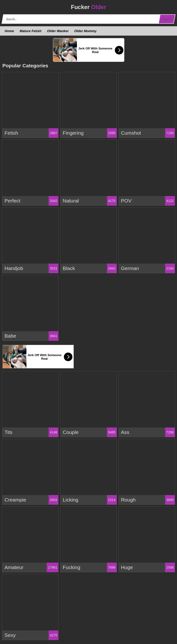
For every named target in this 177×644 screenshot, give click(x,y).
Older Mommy (86, 31)
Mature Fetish (30, 31)
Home (10, 31)
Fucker (88, 7)
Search (167, 19)
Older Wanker (58, 31)
